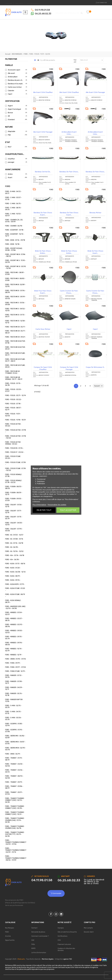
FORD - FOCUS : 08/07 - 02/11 (14, 409)
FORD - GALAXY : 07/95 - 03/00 (14, 530)
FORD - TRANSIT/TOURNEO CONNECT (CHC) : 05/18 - (15, 807)
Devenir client (89, 932)
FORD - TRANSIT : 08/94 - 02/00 (14, 777)
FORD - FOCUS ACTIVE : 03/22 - (13, 425)
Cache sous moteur (16, 87)
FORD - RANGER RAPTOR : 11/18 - (14, 701)
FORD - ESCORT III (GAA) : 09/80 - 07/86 (14, 249)
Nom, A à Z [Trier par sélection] (92, 60)
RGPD (33, 948)
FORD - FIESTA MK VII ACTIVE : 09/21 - (15, 348)
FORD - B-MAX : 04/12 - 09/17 (13, 192)
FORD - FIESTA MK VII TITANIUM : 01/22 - (12, 372)
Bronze (16, 113)
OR (16, 116)
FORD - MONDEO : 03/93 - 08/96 (14, 626)
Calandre (16, 91)
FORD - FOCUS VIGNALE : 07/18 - (14, 476)
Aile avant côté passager (95, 92)
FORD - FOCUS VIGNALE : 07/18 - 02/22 (14, 482)
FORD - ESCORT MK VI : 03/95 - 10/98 (15, 267)
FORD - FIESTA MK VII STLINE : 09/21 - (15, 366)
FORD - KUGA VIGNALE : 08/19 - (13, 601)
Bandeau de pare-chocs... (69, 172)
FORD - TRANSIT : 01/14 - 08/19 (14, 759)
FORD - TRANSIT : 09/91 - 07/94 (14, 793)
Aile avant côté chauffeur (43, 92)
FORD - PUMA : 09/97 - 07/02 (15, 667)
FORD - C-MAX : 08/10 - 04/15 (13, 209)
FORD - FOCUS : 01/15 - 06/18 (13, 384)
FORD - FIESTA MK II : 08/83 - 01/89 (15, 280)
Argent (16, 106)
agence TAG (68, 959)
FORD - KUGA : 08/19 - (13, 576)
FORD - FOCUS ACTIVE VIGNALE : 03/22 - (13, 443)
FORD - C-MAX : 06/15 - (13, 204)
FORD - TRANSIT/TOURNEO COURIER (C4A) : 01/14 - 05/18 (15, 820)
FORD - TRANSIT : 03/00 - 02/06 (14, 765)
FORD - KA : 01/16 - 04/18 (14, 543)
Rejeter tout (44, 510)
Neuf (16, 147)
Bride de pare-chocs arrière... (43, 252)
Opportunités (10, 940)
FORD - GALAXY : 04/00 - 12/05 (14, 524)
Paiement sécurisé (64, 944)
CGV (59, 940)
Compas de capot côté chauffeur (43, 368)
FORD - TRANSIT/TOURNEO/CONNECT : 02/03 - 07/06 (16, 842)
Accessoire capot (16, 70)
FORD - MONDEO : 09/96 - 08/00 (14, 644)
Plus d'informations (39, 504)
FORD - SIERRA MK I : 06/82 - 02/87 (15, 737)
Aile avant (16, 73)
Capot (16, 94)
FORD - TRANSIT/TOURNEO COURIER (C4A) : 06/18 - (15, 827)
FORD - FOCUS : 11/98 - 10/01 (15, 420)
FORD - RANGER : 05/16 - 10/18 (14, 695)
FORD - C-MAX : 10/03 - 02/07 (13, 215)
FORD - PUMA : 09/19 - (13, 663)
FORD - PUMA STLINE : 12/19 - (15, 671)
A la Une (8, 936)
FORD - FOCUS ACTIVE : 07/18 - (15, 431)
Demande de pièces (38, 932)
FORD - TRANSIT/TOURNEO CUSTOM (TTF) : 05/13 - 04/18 (15, 834)
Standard (16, 120)
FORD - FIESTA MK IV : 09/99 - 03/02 (16, 298)
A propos (61, 928)
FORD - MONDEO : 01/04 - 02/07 (14, 614)
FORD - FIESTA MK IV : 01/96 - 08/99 (15, 292)
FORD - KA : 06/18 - (12, 547)
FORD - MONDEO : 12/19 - (14, 655)
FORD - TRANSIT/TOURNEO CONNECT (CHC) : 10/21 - (15, 813)
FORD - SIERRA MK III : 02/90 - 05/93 (16, 749)
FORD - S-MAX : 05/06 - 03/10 (14, 719)
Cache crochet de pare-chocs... (69, 292)
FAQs (33, 944)
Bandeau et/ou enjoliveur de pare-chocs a (16, 84)
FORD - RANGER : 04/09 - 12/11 (14, 688)
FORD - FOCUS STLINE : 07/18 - (15, 463)
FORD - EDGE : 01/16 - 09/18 (15, 240)
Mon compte (88, 928)
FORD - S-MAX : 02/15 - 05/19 (13, 707)
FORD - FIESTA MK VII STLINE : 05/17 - (15, 354)
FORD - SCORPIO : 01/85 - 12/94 (14, 725)
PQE (16, 135)
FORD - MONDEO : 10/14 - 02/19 (14, 650)
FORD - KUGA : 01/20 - (13, 568)
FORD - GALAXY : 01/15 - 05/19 (14, 518)
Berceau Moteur (95, 213)
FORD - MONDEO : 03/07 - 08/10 (14, 620)
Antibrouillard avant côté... (69, 133)
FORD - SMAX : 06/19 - (13, 754)
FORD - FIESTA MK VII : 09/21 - (16, 337)
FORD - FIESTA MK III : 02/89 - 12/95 (15, 286)
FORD (8, 186)
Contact (34, 928)
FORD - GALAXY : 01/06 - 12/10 (14, 506)
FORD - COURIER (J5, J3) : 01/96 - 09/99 (14, 221)
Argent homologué (16, 109)
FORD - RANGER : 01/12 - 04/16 (14, 676)
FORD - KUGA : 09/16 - (13, 580)
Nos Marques (10, 928)
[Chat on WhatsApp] (69, 880)
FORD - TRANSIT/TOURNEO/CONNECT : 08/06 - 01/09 (16, 858)
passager (16, 162)
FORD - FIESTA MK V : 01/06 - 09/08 (15, 304)
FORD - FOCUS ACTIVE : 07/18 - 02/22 (15, 437)
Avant (16, 178)
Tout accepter (68, 510)
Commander (56, 893)
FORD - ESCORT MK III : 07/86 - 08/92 (15, 255)
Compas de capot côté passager (69, 368)
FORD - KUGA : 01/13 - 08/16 (15, 564)
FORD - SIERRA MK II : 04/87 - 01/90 (15, 743)
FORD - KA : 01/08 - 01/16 (14, 539)
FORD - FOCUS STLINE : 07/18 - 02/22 (15, 469)
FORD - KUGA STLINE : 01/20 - (15, 589)
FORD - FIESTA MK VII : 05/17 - (16, 327)
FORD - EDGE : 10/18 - (13, 244)
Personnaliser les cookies (57, 504)
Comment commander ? (40, 936)
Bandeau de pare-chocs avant (16, 80)
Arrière (16, 174)
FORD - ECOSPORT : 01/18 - (15, 230)
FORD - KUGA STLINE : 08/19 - (15, 595)
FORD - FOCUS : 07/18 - (13, 404)
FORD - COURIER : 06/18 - (14, 226)
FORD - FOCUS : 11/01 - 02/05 (13, 415)
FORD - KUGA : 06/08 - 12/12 (15, 572)
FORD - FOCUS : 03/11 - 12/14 (15, 395)
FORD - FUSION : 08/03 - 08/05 (14, 488)
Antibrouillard (16, 77)
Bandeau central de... (43, 172)
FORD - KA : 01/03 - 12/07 (14, 535)
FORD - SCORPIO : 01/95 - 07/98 (14, 731)
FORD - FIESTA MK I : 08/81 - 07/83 (15, 274)
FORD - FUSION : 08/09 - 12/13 (14, 494)
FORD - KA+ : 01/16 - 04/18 (15, 555)
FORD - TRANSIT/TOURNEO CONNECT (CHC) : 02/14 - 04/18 (15, 800)
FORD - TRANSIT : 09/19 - (14, 782)
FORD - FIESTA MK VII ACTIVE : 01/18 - (15, 342)
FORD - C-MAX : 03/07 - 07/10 (14, 199)
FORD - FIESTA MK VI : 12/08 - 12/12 (15, 322)
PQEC (7, 932)
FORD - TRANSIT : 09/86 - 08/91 (14, 787)
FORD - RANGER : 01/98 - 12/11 (14, 682)
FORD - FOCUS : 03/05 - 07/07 (14, 390)
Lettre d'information (39, 953)
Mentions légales (48, 959)
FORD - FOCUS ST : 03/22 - (15, 452)
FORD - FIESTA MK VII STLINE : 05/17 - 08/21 (15, 360)
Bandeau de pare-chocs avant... (43, 214)
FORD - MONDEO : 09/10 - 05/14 (14, 638)
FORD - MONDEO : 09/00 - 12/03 (14, 632)
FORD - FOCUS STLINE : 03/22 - (13, 457)
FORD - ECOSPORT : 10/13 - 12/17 (15, 235)
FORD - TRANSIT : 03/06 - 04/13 (14, 771)
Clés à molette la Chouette (67, 932)
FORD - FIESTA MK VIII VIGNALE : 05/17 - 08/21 (14, 378)
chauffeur (16, 159)
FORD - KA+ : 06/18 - (12, 560)
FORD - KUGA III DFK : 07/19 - (15, 584)
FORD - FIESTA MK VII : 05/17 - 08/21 (16, 332)
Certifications (63, 936)
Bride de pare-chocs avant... (95, 252)
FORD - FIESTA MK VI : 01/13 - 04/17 (15, 316)
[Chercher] (69, 12)
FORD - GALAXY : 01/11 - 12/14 (14, 512)
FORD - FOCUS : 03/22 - (14, 400)
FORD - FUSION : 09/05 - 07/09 (14, 500)
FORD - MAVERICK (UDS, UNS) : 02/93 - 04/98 (15, 607)
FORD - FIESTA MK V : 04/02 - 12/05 (15, 310)
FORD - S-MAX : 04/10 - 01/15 (13, 713)
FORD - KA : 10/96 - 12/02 (14, 551)
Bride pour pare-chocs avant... (43, 292)
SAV (33, 940)
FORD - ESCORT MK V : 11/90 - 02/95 (16, 261)
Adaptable (16, 131)
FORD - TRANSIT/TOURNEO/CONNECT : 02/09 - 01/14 (16, 850)
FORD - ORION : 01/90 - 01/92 (15, 659)
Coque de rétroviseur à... (95, 367)
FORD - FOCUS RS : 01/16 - (14, 448)
